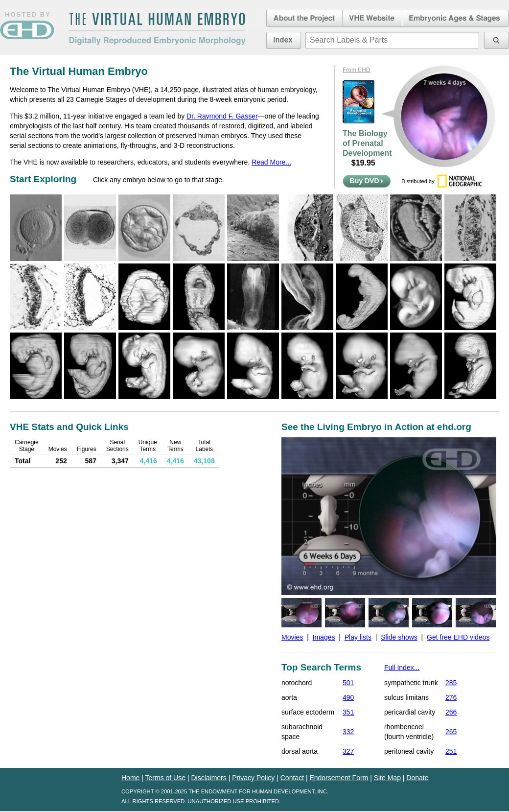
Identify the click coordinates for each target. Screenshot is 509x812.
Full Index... (402, 668)
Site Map (387, 778)
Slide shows (399, 637)
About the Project (303, 19)
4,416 (149, 461)
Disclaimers (208, 778)
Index (284, 40)
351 (348, 712)
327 (348, 751)
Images (324, 637)
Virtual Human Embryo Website (372, 19)
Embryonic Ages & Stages (456, 19)
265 (451, 732)
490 (348, 697)
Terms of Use (165, 778)
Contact (292, 778)
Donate (417, 778)
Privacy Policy (253, 778)
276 (451, 697)
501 (348, 683)
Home (130, 778)
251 (451, 751)
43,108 (204, 461)
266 (451, 712)
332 (348, 732)
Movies (292, 637)
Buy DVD (367, 181)
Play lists (358, 637)
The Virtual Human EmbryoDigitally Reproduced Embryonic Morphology (157, 29)
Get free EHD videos (458, 637)
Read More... (271, 162)
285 (451, 683)
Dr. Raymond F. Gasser (222, 116)
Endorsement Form (339, 778)
